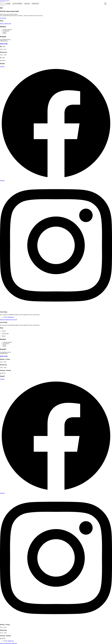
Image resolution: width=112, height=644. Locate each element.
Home (8, 4)
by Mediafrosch (10, 317)
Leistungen (17, 4)
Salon (27, 4)
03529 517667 (4, 44)
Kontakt (35, 4)
